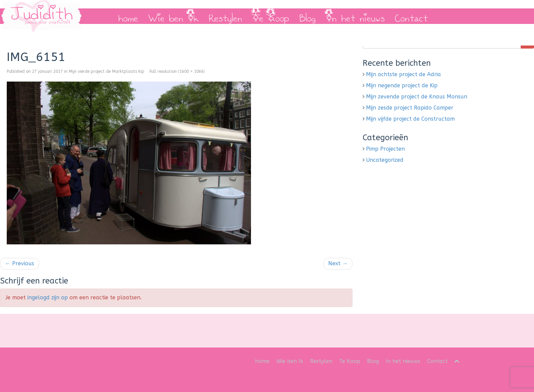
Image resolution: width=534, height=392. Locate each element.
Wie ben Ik (173, 16)
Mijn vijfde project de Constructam (410, 119)
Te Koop (271, 16)
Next (338, 263)
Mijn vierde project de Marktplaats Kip (107, 71)
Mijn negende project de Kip (402, 85)
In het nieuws (355, 16)
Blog (307, 16)
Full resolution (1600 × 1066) (177, 71)
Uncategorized (385, 160)
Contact (411, 16)
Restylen (225, 16)
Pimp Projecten (385, 149)
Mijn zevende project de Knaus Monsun (417, 97)
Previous (20, 263)
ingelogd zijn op (48, 297)
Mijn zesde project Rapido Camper (410, 108)
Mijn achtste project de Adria (403, 74)
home (128, 16)
